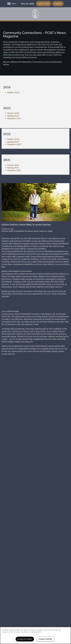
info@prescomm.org (13, 63)
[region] (35, 635)
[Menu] (12, 4)
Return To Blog (8, 191)
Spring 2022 (13, 150)
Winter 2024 (13, 101)
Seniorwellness (19, 240)
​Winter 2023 (13, 122)
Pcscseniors (29, 240)
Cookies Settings (45, 639)
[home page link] (35, 16)
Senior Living (38, 240)
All (2, 240)
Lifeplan (50, 240)
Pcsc (45, 240)
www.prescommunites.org (28, 362)
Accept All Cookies (25, 639)
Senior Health (9, 240)
